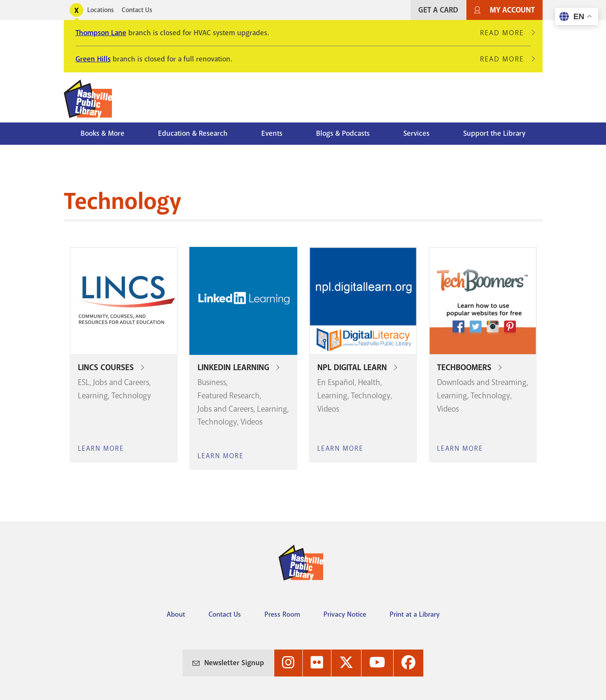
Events (272, 133)
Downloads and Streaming (482, 382)
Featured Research (229, 396)
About (176, 614)
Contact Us (137, 10)
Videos (252, 422)
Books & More (102, 133)
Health (369, 382)
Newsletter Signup (234, 663)
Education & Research (193, 133)
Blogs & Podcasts (343, 133)
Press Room (282, 614)
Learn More (101, 448)
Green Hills (93, 59)
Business (212, 382)
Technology (131, 396)
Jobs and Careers (121, 382)
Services (416, 133)
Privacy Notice (345, 614)
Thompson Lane (101, 33)
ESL (84, 382)
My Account (512, 10)
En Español (336, 382)
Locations (101, 10)
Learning (93, 396)
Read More (505, 33)
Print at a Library (415, 614)
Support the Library (494, 133)
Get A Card (438, 10)
